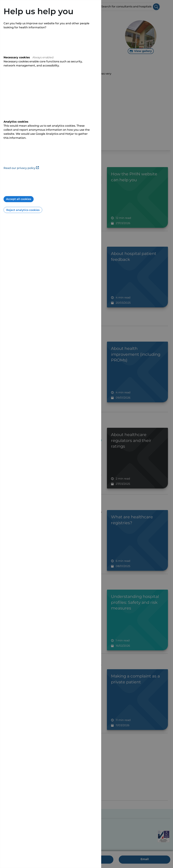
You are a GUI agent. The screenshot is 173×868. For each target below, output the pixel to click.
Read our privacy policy (21, 168)
